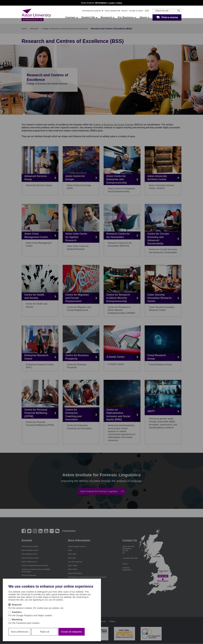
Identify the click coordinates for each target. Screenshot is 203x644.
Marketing (17, 620)
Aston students (112, 11)
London (112, 3)
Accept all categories (71, 632)
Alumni (124, 11)
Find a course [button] (170, 17)
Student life (89, 17)
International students (93, 11)
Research (107, 17)
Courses (71, 17)
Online (119, 3)
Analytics (17, 612)
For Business (127, 17)
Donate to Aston (136, 11)
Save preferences (20, 632)
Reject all (45, 632)
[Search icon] (179, 11)
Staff (147, 11)
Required (17, 605)
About (144, 17)
